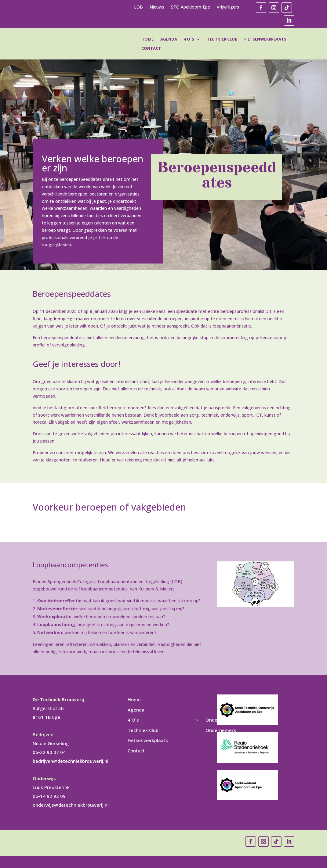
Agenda (169, 39)
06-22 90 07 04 (49, 752)
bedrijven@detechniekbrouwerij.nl (71, 761)
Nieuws (157, 7)
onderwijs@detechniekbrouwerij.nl (71, 805)
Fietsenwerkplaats (265, 39)
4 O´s (189, 39)
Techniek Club (222, 39)
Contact (151, 48)
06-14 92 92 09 (49, 796)
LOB (138, 7)
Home (147, 39)
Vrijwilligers (228, 7)
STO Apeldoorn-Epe (191, 7)
